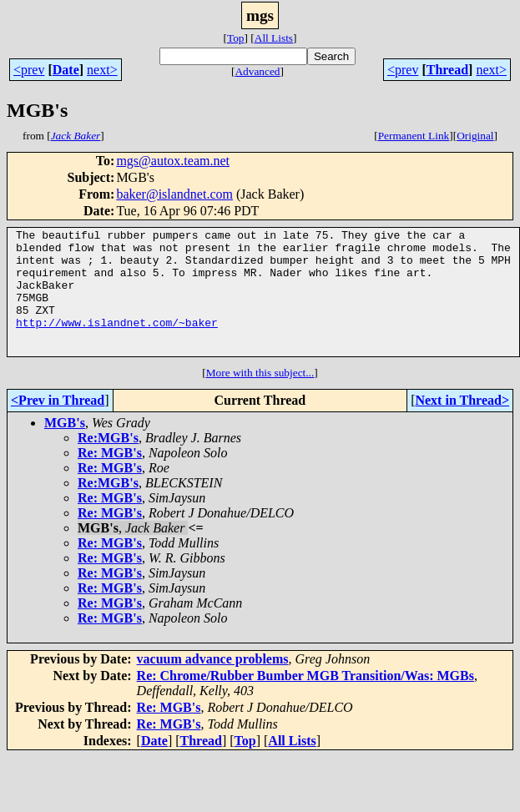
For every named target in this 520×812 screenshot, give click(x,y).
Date (66, 70)
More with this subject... (260, 398)
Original (475, 136)
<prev (29, 70)
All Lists (274, 38)
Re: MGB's (110, 478)
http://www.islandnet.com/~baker (117, 342)
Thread (447, 70)
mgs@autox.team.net (173, 161)
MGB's (65, 448)
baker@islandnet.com (174, 194)
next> (102, 70)
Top (236, 38)
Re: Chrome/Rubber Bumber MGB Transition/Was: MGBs (305, 701)
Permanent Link (414, 136)
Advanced (257, 71)
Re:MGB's (108, 463)
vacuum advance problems (213, 684)
